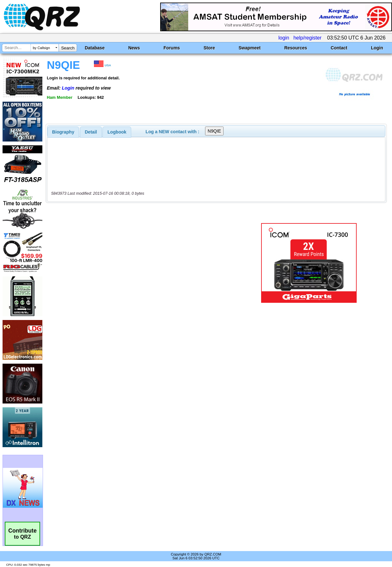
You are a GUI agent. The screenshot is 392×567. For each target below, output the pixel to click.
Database (95, 48)
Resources (296, 48)
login (284, 38)
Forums (172, 48)
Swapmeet (249, 48)
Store (209, 48)
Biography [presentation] (63, 132)
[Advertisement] (143, 263)
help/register (307, 38)
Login (377, 48)
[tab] (63, 132)
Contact (339, 48)
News (134, 48)
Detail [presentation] (91, 132)
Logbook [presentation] (117, 132)
